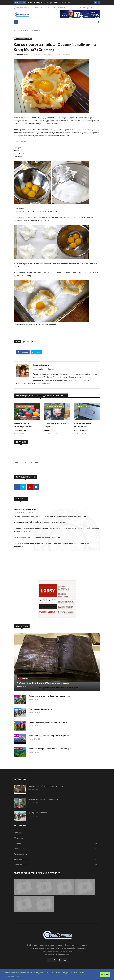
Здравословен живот (55, 406)
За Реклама (52, 8)
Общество (18, 709)
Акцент (17, 695)
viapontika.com (20, 430)
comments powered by (26, 462)
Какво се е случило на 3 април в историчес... (49, 735)
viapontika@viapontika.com (43, 369)
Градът (17, 722)
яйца (34, 342)
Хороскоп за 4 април (25, 509)
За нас (43, 8)
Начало (17, 31)
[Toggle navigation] (16, 22)
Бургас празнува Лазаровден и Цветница (48, 722)
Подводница (23, 678)
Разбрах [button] (105, 975)
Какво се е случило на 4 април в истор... (45, 799)
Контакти (62, 8)
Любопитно (18, 748)
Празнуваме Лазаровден (40, 709)
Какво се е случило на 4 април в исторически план (49, 3)
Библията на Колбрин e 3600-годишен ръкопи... (44, 683)
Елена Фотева (22, 55)
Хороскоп (34, 8)
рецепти (26, 342)
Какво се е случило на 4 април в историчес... (49, 695)
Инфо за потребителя (32, 31)
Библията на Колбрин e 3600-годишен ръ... (46, 786)
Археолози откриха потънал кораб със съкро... (50, 748)
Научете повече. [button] (12, 976)
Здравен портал (83, 406)
